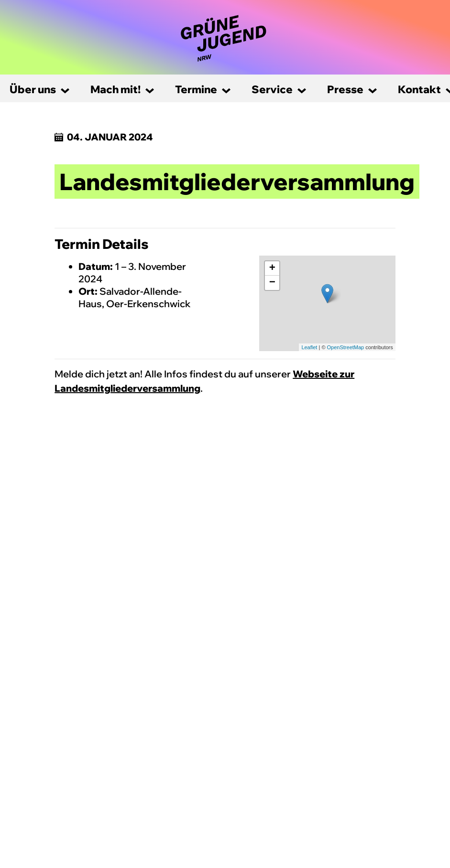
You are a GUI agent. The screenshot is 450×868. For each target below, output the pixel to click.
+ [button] (272, 268)
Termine (196, 89)
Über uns (33, 89)
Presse (345, 89)
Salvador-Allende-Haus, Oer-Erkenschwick (135, 297)
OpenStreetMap (346, 347)
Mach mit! (115, 89)
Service (272, 89)
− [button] (272, 283)
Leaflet (309, 347)
